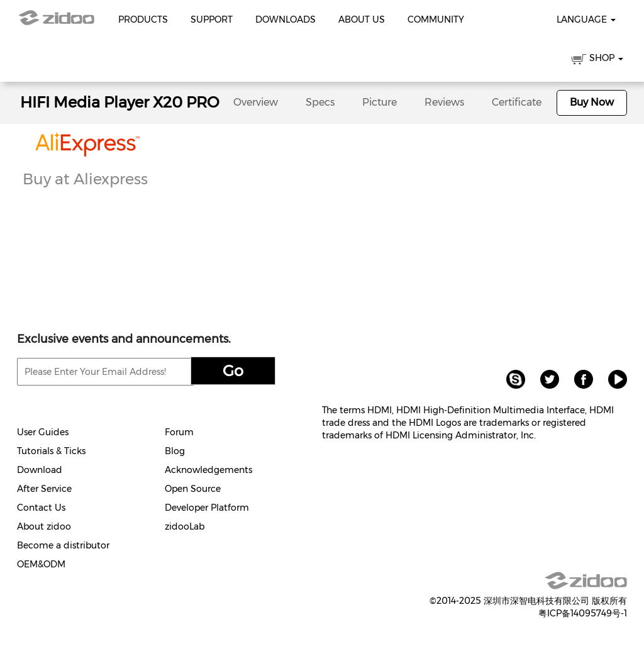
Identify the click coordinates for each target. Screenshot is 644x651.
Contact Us (41, 508)
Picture (380, 102)
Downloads (286, 19)
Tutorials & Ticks (51, 451)
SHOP (597, 60)
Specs (320, 102)
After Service (44, 489)
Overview (256, 102)
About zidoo (44, 526)
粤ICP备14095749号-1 (583, 613)
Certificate (517, 102)
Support (212, 19)
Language (586, 19)
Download (40, 470)
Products (143, 19)
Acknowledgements (208, 470)
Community (436, 19)
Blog (175, 451)
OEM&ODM (41, 564)
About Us (362, 19)
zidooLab (185, 526)
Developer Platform (207, 508)
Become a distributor (63, 545)
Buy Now (592, 102)
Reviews (444, 102)
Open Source (193, 489)
